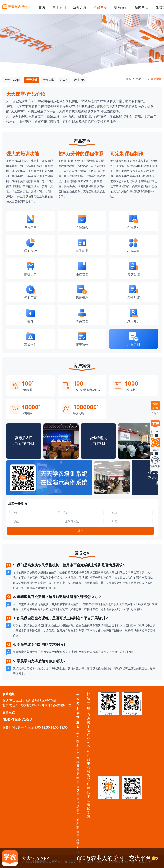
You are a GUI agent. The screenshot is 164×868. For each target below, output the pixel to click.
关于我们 (59, 7)
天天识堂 (49, 80)
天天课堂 (32, 80)
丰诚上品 (78, 800)
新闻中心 (142, 7)
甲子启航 (78, 817)
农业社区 (79, 80)
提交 (80, 531)
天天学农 (78, 776)
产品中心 (100, 8)
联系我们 (121, 7)
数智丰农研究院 (78, 839)
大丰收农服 (78, 757)
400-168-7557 (17, 719)
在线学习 (89, 810)
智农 (78, 788)
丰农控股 (78, 739)
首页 (42, 7)
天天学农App (12, 80)
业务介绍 (80, 7)
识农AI (64, 80)
